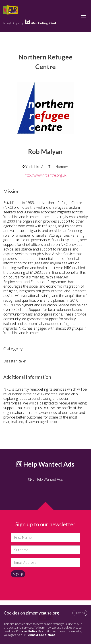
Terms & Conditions (41, 635)
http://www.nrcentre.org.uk (45, 175)
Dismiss (80, 613)
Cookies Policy (26, 631)
